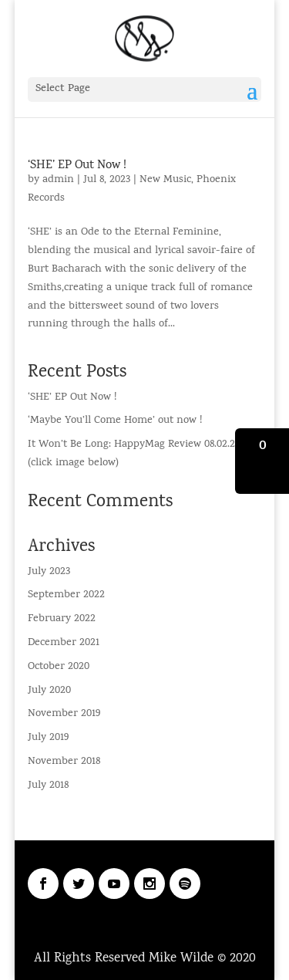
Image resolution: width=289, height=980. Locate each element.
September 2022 (66, 595)
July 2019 (48, 738)
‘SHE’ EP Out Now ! (77, 166)
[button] (262, 461)
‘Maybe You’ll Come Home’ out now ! (115, 421)
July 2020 (49, 691)
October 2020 (59, 667)
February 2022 (62, 619)
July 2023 (49, 572)
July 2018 (48, 786)
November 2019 (64, 714)
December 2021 (64, 643)
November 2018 (64, 762)
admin (58, 180)
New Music (165, 180)
